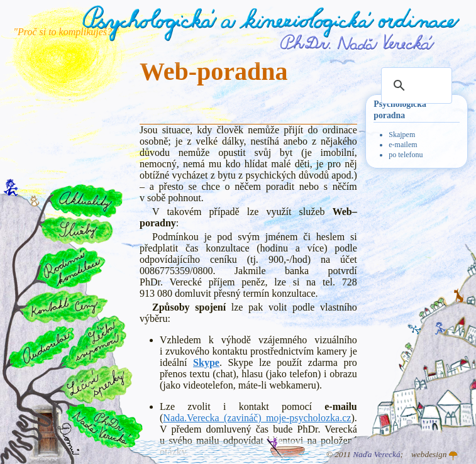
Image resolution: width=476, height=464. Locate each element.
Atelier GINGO (453, 456)
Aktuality (86, 201)
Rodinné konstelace (70, 268)
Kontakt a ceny (63, 306)
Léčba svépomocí (94, 343)
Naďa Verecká (376, 454)
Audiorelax (42, 347)
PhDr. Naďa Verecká (358, 42)
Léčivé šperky (96, 384)
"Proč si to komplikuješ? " (66, 32)
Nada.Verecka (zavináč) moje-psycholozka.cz (257, 418)
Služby (76, 231)
